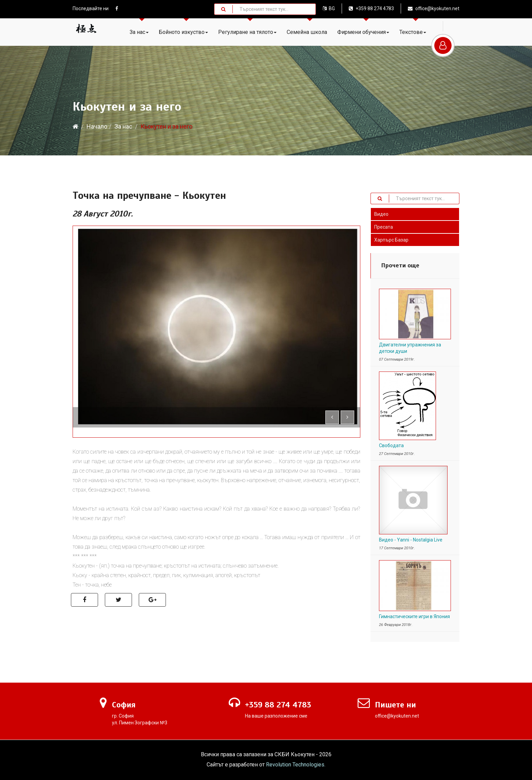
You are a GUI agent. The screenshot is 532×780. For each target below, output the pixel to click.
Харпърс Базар (391, 240)
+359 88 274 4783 (371, 8)
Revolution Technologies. (296, 765)
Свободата (391, 445)
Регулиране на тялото (247, 32)
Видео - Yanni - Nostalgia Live (411, 540)
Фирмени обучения (363, 32)
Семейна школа (307, 32)
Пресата (384, 227)
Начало (97, 126)
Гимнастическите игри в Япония (414, 616)
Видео (381, 214)
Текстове (413, 32)
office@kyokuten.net (434, 8)
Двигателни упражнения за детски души (410, 348)
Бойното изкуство (183, 32)
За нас (139, 32)
